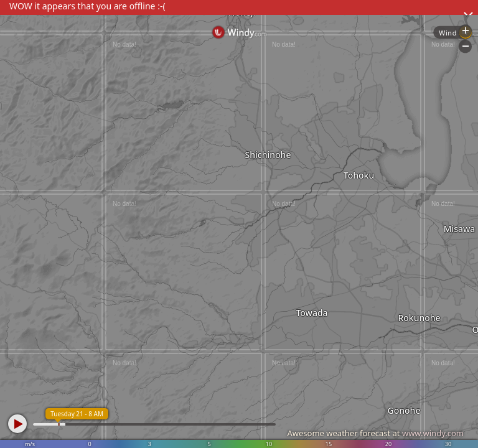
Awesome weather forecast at (375, 433)
